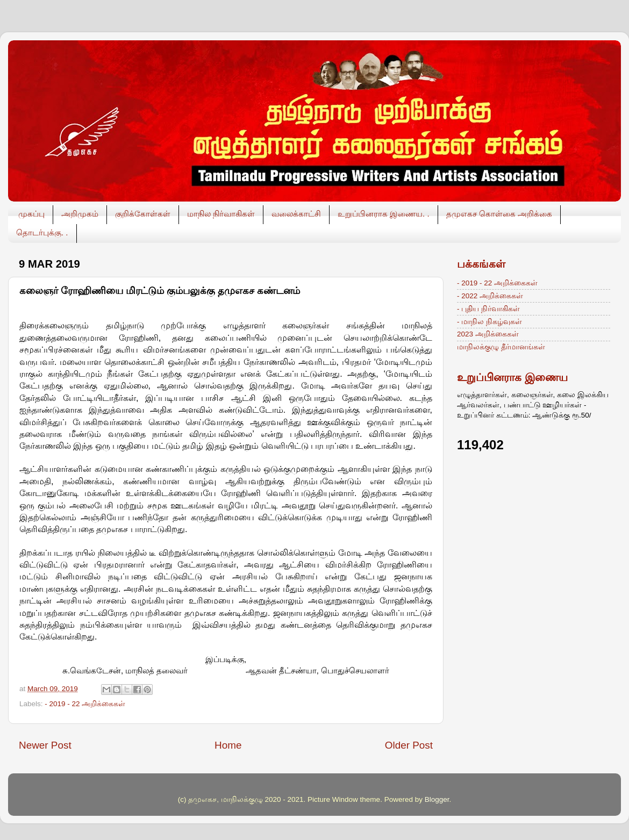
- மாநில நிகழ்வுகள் (489, 322)
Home (228, 745)
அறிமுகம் (80, 214)
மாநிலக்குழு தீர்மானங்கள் (501, 347)
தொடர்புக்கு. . (42, 232)
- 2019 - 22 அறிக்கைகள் (85, 704)
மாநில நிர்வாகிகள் (221, 214)
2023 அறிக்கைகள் (488, 334)
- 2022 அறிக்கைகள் (490, 296)
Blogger (437, 799)
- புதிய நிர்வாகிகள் (488, 309)
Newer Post (45, 745)
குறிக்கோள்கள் (143, 214)
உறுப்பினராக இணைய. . (384, 214)
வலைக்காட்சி (296, 214)
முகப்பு (31, 214)
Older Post (409, 745)
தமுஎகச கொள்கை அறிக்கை (499, 214)
